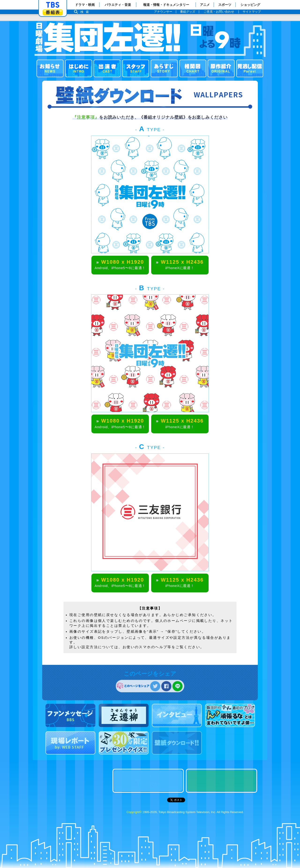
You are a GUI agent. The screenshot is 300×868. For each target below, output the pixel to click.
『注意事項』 (86, 117)
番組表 (53, 12)
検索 (86, 12)
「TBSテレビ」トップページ (53, 5)
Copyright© (134, 812)
